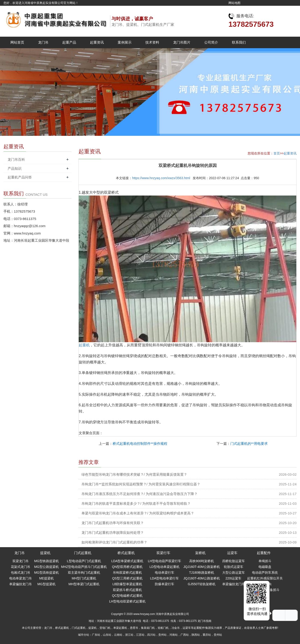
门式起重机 (83, 553)
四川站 (151, 635)
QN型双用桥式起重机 (127, 567)
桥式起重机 (126, 553)
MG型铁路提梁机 (46, 561)
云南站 (118, 635)
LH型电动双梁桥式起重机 (127, 601)
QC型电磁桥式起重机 (127, 596)
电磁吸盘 (265, 567)
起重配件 (264, 553)
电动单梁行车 (165, 573)
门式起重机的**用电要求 (249, 444)
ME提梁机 (46, 578)
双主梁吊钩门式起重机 (84, 573)
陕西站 (196, 635)
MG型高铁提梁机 (46, 573)
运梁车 (232, 553)
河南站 (174, 635)
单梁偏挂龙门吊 (21, 584)
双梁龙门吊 (21, 561)
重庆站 (207, 635)
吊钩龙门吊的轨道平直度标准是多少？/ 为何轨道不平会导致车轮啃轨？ (136, 503)
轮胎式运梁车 (234, 567)
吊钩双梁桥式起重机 (127, 573)
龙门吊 (43, 42)
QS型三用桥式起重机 (127, 578)
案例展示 (125, 42)
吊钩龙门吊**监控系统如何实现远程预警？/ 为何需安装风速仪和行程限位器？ (141, 484)
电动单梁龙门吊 (21, 578)
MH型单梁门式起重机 (84, 584)
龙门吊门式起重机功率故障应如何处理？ (113, 533)
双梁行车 (163, 553)
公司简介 (211, 42)
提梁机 (45, 553)
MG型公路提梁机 (46, 567)
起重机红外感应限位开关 (265, 578)
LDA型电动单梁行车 (164, 578)
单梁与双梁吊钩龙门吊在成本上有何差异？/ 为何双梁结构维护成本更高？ (138, 513)
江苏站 (140, 635)
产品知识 (15, 168)
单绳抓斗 (265, 561)
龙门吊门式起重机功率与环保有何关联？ (113, 523)
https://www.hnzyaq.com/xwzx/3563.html (161, 178)
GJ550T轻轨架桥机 (202, 584)
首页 (277, 153)
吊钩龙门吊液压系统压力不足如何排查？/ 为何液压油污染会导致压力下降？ (139, 494)
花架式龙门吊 (21, 567)
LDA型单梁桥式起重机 (127, 561)
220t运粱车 (233, 578)
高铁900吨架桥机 (202, 561)
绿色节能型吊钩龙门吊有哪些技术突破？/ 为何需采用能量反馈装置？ (134, 474)
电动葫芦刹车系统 (265, 573)
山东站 (107, 635)
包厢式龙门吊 (21, 573)
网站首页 (17, 42)
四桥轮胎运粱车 (234, 561)
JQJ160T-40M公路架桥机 (202, 567)
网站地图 (234, 3)
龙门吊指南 (204, 621)
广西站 (185, 635)
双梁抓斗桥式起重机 (127, 590)
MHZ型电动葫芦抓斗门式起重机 (84, 567)
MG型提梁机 (46, 584)
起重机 (84, 345)
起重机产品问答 (20, 177)
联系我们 (239, 42)
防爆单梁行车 (165, 584)
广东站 (96, 635)
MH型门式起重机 (84, 578)
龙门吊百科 (16, 159)
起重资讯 (97, 42)
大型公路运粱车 (234, 573)
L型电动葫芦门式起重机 (84, 561)
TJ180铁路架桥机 (202, 573)
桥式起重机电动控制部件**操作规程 (140, 444)
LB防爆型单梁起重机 (127, 584)
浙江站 (129, 635)
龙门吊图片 (182, 42)
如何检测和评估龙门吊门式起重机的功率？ (114, 542)
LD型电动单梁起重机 (165, 567)
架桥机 (200, 553)
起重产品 (69, 42)
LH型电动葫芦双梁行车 (165, 561)
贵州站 (162, 635)
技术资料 (152, 42)
